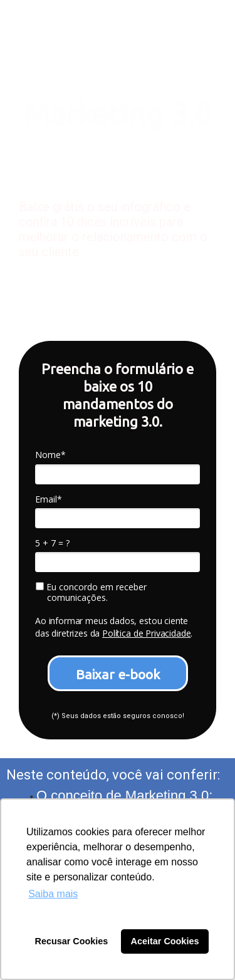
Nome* (50, 455)
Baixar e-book (118, 674)
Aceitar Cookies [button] (165, 941)
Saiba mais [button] (53, 894)
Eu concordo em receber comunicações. (91, 592)
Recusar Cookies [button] (72, 941)
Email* (49, 499)
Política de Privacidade (146, 633)
